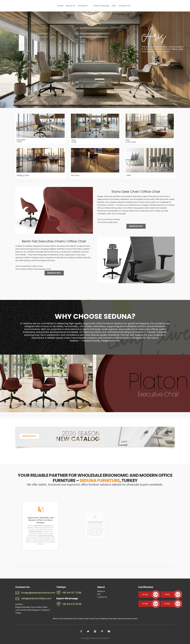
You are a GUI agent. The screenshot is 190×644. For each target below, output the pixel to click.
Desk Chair (84, 619)
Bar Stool (118, 619)
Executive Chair (71, 619)
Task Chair (94, 619)
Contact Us (102, 597)
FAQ (99, 594)
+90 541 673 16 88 (72, 604)
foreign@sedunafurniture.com (37, 593)
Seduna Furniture (27, 5)
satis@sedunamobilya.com (36, 599)
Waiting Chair (106, 619)
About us (101, 591)
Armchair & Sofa (130, 619)
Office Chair (58, 619)
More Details (136, 226)
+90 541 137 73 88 (72, 593)
